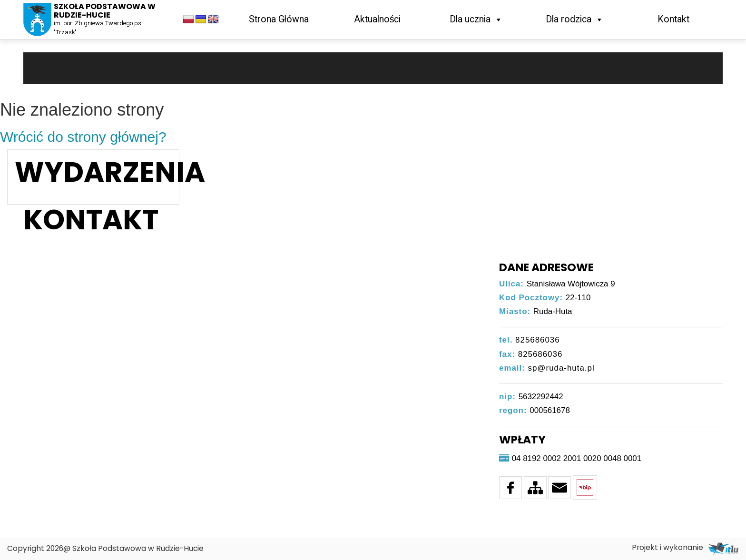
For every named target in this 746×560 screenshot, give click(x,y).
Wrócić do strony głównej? (83, 137)
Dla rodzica (575, 19)
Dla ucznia (476, 19)
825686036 (538, 340)
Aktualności (378, 19)
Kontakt (673, 19)
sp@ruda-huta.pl (561, 368)
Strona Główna (279, 19)
